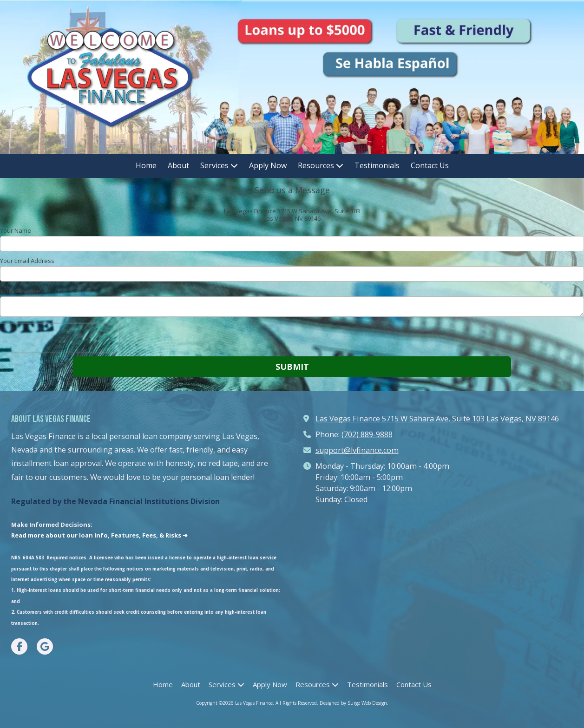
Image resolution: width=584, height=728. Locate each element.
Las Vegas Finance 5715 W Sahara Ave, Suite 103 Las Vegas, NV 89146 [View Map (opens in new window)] (437, 419)
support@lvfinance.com (357, 450)
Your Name (16, 230)
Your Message (20, 291)
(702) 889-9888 (367, 434)
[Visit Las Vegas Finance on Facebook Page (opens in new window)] (19, 646)
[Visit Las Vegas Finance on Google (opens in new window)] (45, 646)
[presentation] (59, 338)
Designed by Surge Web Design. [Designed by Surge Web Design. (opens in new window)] (354, 703)
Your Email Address (27, 261)
